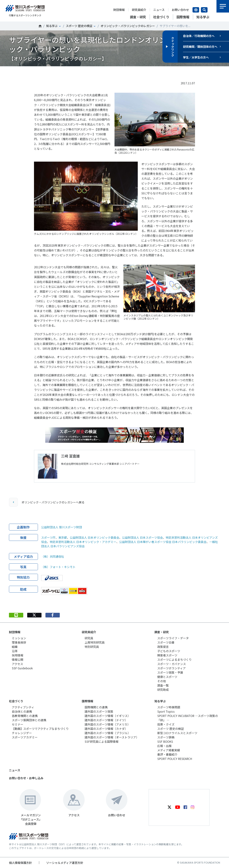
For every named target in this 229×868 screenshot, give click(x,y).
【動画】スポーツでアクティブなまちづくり (40, 729)
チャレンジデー (22, 733)
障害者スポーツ (167, 655)
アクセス (17, 664)
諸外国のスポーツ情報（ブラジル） (108, 733)
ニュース (159, 10)
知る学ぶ (52, 26)
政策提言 (163, 647)
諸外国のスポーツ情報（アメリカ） (107, 724)
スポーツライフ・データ (173, 638)
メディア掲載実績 (169, 750)
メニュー (223, 6)
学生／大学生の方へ (196, 57)
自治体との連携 (22, 711)
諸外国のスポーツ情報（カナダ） (106, 729)
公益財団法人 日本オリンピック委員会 (94, 537)
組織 (15, 647)
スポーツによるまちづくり (174, 660)
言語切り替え (196, 10)
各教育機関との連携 (25, 716)
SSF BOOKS (165, 741)
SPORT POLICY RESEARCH (175, 759)
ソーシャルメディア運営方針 (65, 863)
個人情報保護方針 (20, 863)
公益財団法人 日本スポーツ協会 (142, 537)
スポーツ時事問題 (169, 707)
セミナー (18, 724)
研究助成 (163, 690)
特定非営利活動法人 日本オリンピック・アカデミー (83, 542)
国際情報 (87, 701)
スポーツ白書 (166, 642)
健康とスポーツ (167, 677)
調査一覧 (163, 685)
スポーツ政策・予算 (170, 672)
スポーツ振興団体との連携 (29, 720)
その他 (162, 681)
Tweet (34, 72)
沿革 (15, 651)
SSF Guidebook (22, 668)
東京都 (63, 537)
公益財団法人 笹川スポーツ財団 (62, 527)
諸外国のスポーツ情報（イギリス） (108, 716)
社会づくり (16, 701)
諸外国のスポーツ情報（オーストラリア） (112, 737)
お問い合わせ (180, 10)
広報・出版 (164, 746)
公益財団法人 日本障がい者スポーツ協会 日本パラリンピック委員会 (163, 542)
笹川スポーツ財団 (40, 26)
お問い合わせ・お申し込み (26, 778)
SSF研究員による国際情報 (102, 741)
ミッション (19, 638)
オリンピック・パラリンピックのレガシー (128, 26)
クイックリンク (173, 47)
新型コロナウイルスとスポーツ (177, 733)
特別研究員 (92, 647)
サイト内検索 (204, 10)
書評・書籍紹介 (167, 754)
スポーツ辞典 (166, 737)
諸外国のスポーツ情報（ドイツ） (106, 720)
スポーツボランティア (171, 668)
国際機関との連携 (96, 707)
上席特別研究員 (95, 642)
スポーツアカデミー (25, 737)
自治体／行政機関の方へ (199, 36)
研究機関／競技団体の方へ (200, 47)
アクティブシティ (23, 707)
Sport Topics (166, 711)
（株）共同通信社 (53, 556)
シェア (53, 72)
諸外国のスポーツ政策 (99, 711)
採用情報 (18, 655)
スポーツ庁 (48, 537)
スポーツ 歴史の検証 (79, 26)
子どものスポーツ (169, 651)
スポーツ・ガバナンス (172, 664)
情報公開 (18, 660)
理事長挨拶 (19, 642)
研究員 (89, 638)
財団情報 (119, 10)
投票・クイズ (166, 724)
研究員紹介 (139, 10)
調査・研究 (162, 632)
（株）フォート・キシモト (58, 567)
